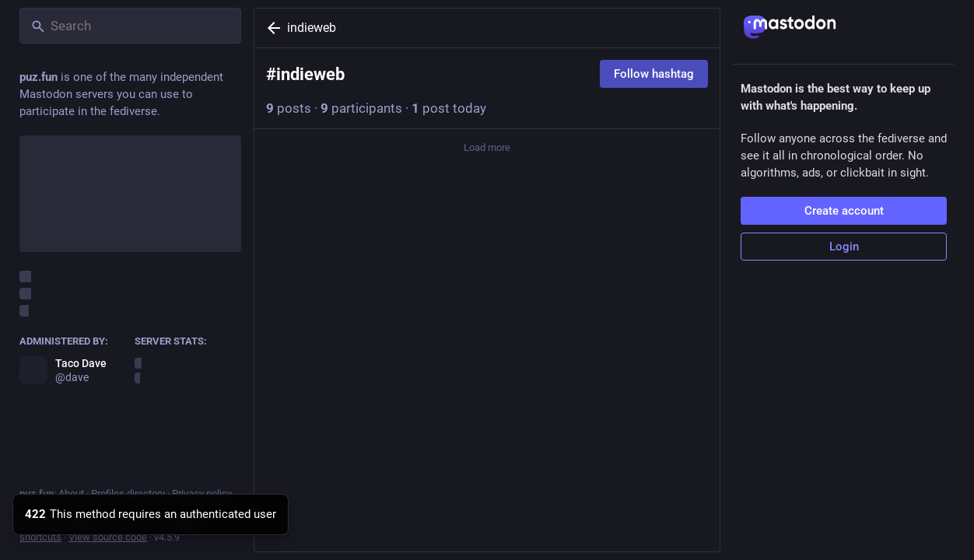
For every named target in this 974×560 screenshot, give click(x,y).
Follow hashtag (654, 74)
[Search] (130, 26)
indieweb (312, 28)
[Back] (271, 28)
